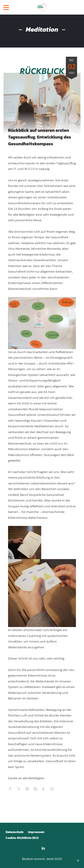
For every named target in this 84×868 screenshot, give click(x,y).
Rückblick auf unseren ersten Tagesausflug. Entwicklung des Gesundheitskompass (40, 137)
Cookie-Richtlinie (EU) (22, 838)
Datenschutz (15, 832)
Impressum (36, 832)
